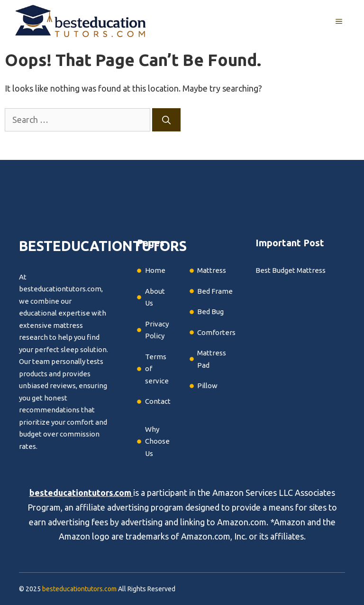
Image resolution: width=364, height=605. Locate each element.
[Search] (166, 120)
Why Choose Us (157, 441)
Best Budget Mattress (291, 270)
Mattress (212, 270)
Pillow (207, 386)
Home (155, 270)
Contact (158, 401)
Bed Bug (210, 312)
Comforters (216, 332)
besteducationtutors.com (80, 493)
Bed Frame (215, 291)
